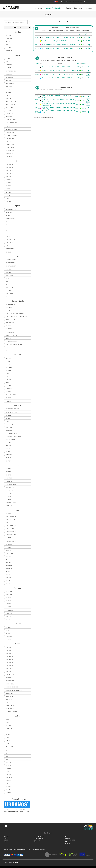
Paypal (5, 855)
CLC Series (9, 74)
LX (6, 234)
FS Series (8, 377)
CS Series (9, 415)
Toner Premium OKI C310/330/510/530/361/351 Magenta (58, 45)
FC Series (9, 89)
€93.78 (84, 104)
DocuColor (10, 684)
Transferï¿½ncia (22, 855)
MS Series (9, 427)
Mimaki (8, 741)
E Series (8, 189)
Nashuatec (9, 747)
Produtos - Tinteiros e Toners (54, 8)
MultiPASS (9, 126)
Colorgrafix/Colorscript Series (16, 317)
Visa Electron (19, 855)
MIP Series (9, 389)
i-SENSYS (8, 99)
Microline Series (11, 484)
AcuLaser (9, 212)
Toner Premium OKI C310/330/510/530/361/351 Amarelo (58, 41)
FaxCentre (9, 699)
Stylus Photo (10, 240)
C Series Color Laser (12, 409)
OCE (7, 756)
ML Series (9, 607)
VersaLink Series (11, 705)
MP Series (9, 565)
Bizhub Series (10, 308)
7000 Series (9, 177)
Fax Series (9, 329)
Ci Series (8, 364)
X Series (8, 449)
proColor (9, 506)
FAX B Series (9, 77)
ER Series (9, 598)
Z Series (8, 461)
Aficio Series (10, 529)
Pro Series (9, 578)
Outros (67, 843)
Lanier (8, 738)
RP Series (9, 581)
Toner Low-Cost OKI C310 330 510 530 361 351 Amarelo (59, 71)
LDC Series (9, 383)
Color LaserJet (11, 266)
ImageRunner (10, 108)
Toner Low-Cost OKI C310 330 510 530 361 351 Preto (58, 67)
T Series (8, 443)
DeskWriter (10, 275)
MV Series (9, 569)
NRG (7, 753)
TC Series (9, 398)
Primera (8, 774)
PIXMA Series (10, 138)
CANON (6, 838)
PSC (7, 297)
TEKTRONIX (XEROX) (70, 840)
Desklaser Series (11, 320)
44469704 (37, 41)
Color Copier (10, 263)
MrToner (16, 862)
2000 (79, 41)
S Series (8, 198)
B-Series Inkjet (10, 218)
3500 (79, 37)
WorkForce (10, 249)
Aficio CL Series (11, 520)
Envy (7, 278)
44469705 (37, 45)
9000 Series (9, 672)
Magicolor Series (12, 341)
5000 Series (9, 174)
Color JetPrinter (12, 412)
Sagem (8, 784)
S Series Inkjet (10, 144)
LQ (7, 231)
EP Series (9, 326)
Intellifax (9, 45)
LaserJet (9, 284)
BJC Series (9, 65)
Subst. (37, 34)
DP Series (9, 370)
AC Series (9, 514)
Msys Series (9, 610)
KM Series (9, 380)
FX (7, 227)
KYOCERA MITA (39, 838)
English (55, 2)
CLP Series (9, 592)
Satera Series (10, 147)
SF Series (8, 616)
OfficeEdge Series (12, 433)
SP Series (9, 350)
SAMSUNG (67, 838)
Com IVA (77, 2)
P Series (8, 195)
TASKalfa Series (11, 395)
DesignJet (9, 269)
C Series (8, 186)
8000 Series (9, 669)
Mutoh (8, 744)
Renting (69, 8)
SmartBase (9, 154)
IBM (7, 732)
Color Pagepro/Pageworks (15, 314)
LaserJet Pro (10, 287)
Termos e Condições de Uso (22, 849)
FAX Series (9, 39)
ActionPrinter (11, 209)
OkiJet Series (10, 490)
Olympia (8, 765)
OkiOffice (9, 493)
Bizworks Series (11, 541)
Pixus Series (10, 141)
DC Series (9, 367)
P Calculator (10, 132)
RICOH (66, 837)
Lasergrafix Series (12, 335)
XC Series (9, 452)
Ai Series (8, 358)
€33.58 (85, 37)
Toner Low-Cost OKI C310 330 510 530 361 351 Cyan (58, 78)
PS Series (9, 347)
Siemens (8, 793)
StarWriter (10, 157)
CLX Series (9, 595)
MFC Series (9, 48)
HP (5, 842)
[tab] (18, 27)
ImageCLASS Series (12, 102)
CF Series (9, 311)
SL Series (8, 619)
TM (7, 246)
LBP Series (9, 117)
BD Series (9, 630)
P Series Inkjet (10, 440)
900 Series (9, 180)
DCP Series (9, 36)
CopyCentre (10, 681)
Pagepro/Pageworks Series (15, 344)
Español (57, 2)
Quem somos (38, 8)
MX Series (9, 430)
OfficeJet (9, 290)
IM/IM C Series (10, 553)
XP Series (9, 252)
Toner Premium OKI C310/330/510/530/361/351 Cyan (57, 48)
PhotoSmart (10, 294)
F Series (8, 374)
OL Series (9, 499)
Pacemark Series (11, 503)
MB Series (9, 478)
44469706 (37, 48)
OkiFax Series (10, 487)
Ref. (38, 93)
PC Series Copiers (11, 135)
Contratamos (78, 8)
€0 (88, 2)
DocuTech (9, 696)
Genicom (9, 729)
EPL (7, 224)
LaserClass (9, 114)
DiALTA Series (10, 323)
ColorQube (10, 678)
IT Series (8, 556)
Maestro (15, 855)
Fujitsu (8, 726)
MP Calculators (11, 120)
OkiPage (8, 496)
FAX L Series (9, 80)
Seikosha (9, 787)
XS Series (9, 458)
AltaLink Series (11, 675)
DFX (7, 221)
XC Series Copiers (11, 712)
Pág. (79, 34)
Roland (8, 781)
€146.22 (84, 96)
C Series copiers (11, 71)
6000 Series (9, 663)
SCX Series (9, 613)
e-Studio (9, 636)
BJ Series (8, 62)
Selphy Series (10, 151)
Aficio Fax (9, 523)
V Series (8, 201)
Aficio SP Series (11, 535)
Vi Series (8, 401)
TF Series (9, 639)
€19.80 (84, 67)
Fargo (8, 723)
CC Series (9, 361)
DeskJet (8, 272)
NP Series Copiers (11, 129)
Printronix (9, 778)
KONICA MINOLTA (39, 837)
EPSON (6, 840)
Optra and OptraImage (14, 436)
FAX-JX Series (10, 83)
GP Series (9, 92)
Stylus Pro (9, 243)
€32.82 (85, 41)
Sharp (8, 790)
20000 (77, 96)
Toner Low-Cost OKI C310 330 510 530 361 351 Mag (58, 74)
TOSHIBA (67, 842)
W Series (8, 446)
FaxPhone (9, 86)
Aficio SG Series (11, 532)
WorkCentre (10, 708)
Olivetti (9, 762)
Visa (9, 855)
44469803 (37, 37)
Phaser (8, 702)
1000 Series (9, 165)
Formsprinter (10, 424)
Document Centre (12, 687)
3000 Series (9, 171)
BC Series (9, 627)
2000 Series (9, 168)
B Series (8, 183)
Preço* (85, 34)
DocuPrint (9, 693)
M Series (8, 386)
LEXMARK (37, 840)
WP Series (9, 51)
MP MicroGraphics (12, 123)
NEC (7, 750)
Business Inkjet (11, 260)
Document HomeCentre (14, 690)
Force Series (10, 332)
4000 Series (9, 656)
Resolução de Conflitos (38, 849)
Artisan (8, 215)
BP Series (9, 68)
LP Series (8, 338)
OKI (35, 842)
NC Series (9, 572)
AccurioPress (10, 304)
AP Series (9, 59)
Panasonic (9, 768)
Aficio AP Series (11, 517)
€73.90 (84, 100)
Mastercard (12, 855)
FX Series (9, 601)
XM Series (9, 455)
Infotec (8, 735)
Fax (7, 281)
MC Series (9, 481)
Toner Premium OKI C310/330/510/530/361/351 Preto (57, 37)
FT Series (9, 547)
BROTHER (7, 837)
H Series (8, 192)
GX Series (9, 550)
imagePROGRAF (11, 105)
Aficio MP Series (11, 526)
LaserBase (9, 111)
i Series (8, 95)
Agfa (7, 719)
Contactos (89, 8)
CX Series (9, 418)
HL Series (9, 42)
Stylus (8, 237)
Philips (8, 771)
